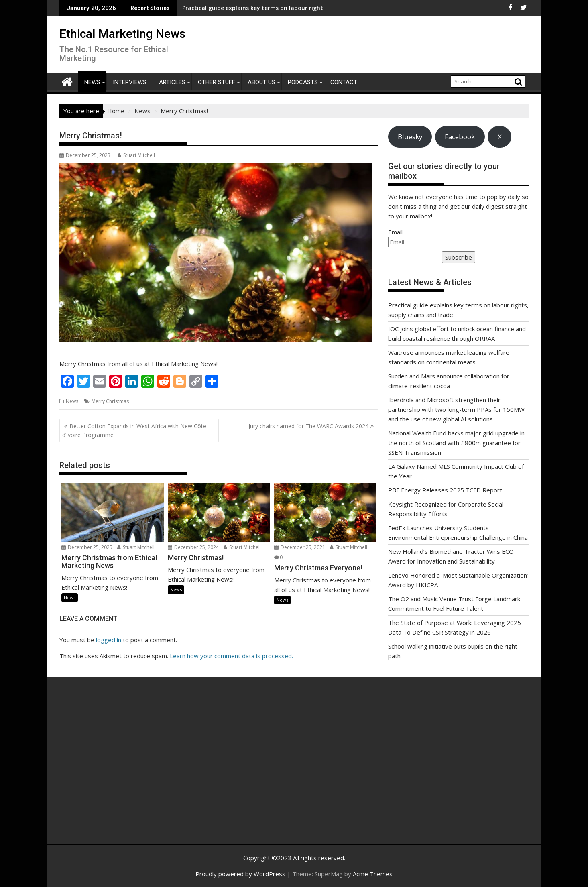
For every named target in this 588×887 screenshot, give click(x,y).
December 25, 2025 (87, 547)
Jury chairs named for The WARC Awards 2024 (308, 426)
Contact (344, 82)
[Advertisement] (136, 769)
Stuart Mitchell (136, 155)
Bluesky (410, 137)
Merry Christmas (110, 401)
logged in (109, 640)
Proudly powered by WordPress (240, 874)
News (92, 82)
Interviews (130, 82)
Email (395, 232)
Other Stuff (217, 82)
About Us (261, 82)
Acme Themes (373, 874)
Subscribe (459, 257)
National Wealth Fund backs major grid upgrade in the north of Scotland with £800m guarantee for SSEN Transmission (456, 443)
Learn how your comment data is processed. (231, 656)
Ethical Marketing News (122, 34)
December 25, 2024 (193, 547)
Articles (172, 82)
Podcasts (303, 82)
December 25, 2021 (300, 547)
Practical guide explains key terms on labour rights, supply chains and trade (236, 8)
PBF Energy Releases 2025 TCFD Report (445, 490)
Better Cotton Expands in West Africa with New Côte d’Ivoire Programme (134, 430)
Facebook (460, 137)
